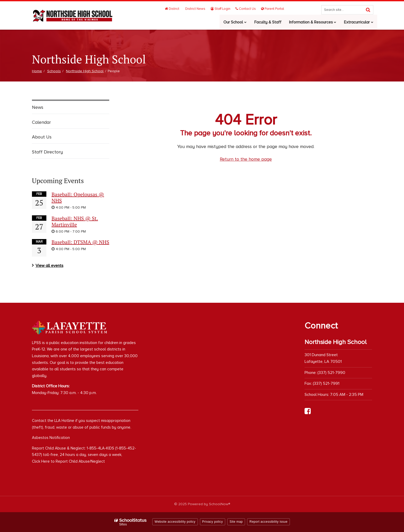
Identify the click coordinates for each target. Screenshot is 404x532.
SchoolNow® (220, 504)
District (173, 9)
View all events (49, 266)
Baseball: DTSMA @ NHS (80, 242)
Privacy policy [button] (213, 522)
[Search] (368, 10)
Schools (54, 71)
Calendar (41, 122)
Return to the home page (246, 159)
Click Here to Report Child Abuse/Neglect (68, 461)
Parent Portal (272, 9)
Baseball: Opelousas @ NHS (78, 197)
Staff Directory (47, 152)
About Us (42, 137)
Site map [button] (236, 522)
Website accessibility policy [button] (175, 522)
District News (196, 9)
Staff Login (221, 9)
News (38, 107)
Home (37, 71)
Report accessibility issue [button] (268, 522)
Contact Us (246, 9)
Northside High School (85, 71)
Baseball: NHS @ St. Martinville (75, 221)
